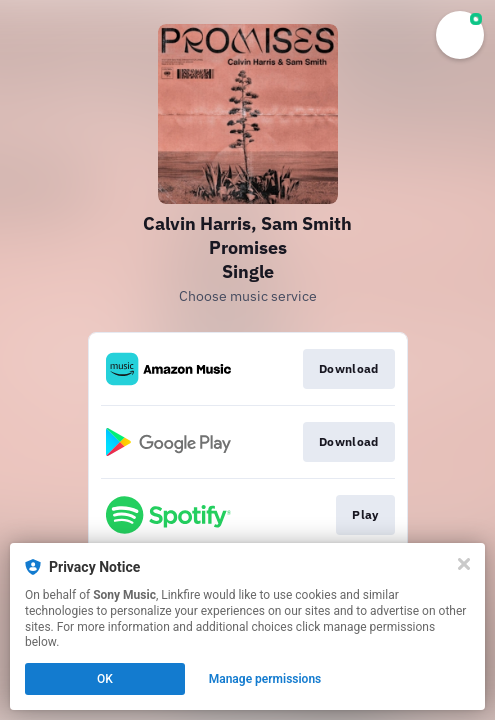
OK (105, 679)
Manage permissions (265, 679)
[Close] (464, 564)
